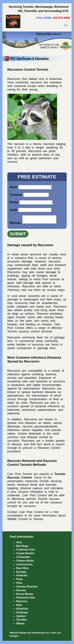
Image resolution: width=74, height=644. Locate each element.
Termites (22, 620)
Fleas (20, 579)
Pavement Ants (26, 598)
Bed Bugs (22, 546)
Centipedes (23, 557)
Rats (19, 605)
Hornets (21, 590)
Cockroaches (24, 564)
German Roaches (27, 587)
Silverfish (22, 609)
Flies (19, 583)
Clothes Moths (25, 561)
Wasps (20, 623)
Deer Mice (22, 568)
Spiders (21, 616)
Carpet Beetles (25, 553)
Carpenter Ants (26, 550)
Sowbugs (22, 612)
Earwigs (21, 572)
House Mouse (25, 594)
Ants (19, 542)
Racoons (22, 601)
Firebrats (22, 575)
